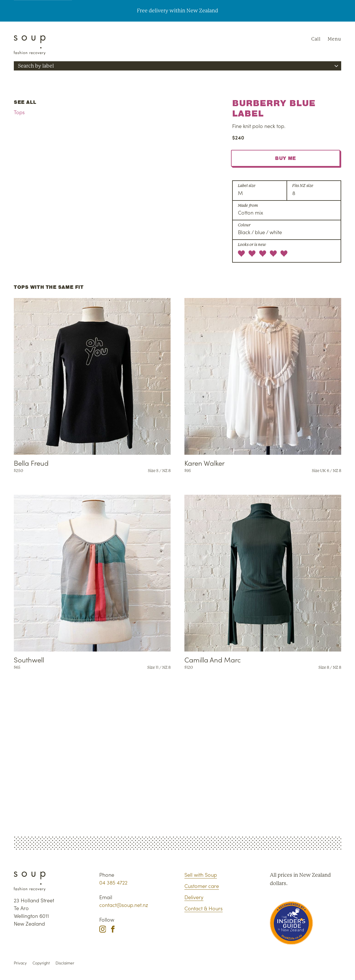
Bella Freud (31, 463)
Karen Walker (205, 463)
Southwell (29, 659)
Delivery (194, 897)
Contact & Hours (204, 908)
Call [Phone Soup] (316, 39)
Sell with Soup (201, 875)
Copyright (41, 963)
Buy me (285, 158)
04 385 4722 (113, 882)
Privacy (20, 963)
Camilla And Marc (213, 659)
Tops (19, 112)
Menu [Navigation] (334, 39)
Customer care (202, 886)
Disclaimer (65, 963)
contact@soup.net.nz (124, 905)
